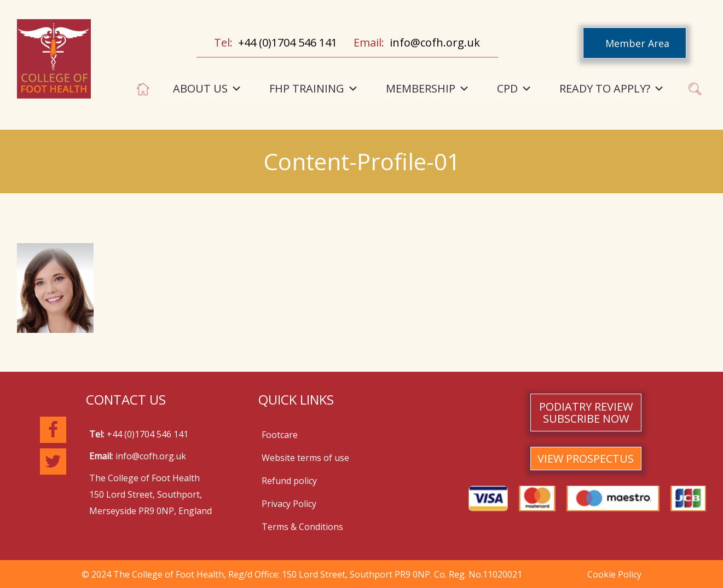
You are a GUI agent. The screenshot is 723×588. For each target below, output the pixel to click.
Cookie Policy (614, 574)
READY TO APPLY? (612, 89)
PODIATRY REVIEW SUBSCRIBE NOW (586, 413)
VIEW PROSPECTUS (586, 459)
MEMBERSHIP (428, 89)
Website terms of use (305, 458)
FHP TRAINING (314, 89)
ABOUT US (207, 89)
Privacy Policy (289, 504)
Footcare (280, 435)
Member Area (637, 43)
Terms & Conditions (302, 527)
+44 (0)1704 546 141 (288, 42)
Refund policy (289, 481)
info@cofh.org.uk (435, 42)
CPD (514, 89)
